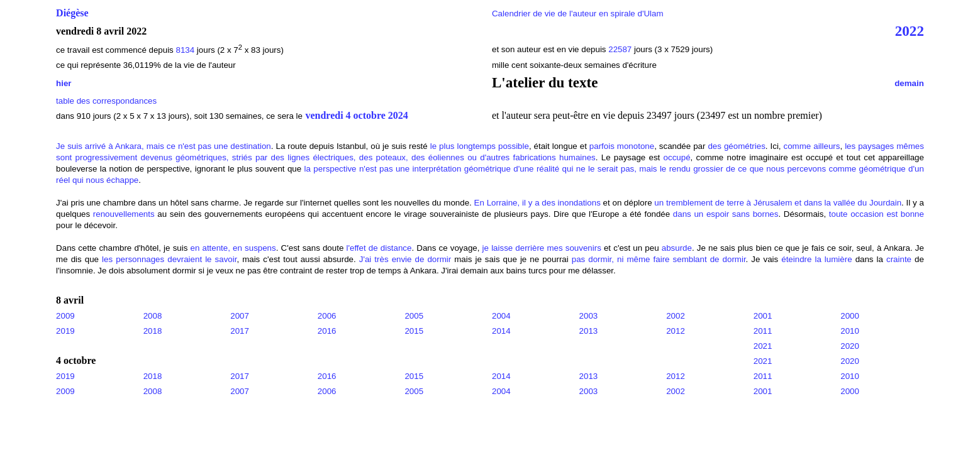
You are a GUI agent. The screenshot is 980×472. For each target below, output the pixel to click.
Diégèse (72, 13)
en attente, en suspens (233, 248)
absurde (677, 248)
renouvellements (124, 214)
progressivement (107, 157)
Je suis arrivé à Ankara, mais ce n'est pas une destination (164, 146)
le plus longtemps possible (480, 146)
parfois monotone (622, 146)
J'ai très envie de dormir (405, 259)
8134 (185, 50)
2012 (676, 331)
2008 (153, 316)
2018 (153, 331)
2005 (414, 316)
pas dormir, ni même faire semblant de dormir (659, 259)
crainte (899, 259)
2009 (65, 316)
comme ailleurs (812, 146)
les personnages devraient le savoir (169, 259)
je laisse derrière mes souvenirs (542, 248)
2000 (850, 316)
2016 (327, 331)
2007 (240, 316)
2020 (850, 346)
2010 (850, 331)
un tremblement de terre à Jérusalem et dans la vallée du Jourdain (778, 203)
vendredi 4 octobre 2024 (356, 115)
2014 (501, 331)
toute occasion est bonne (877, 214)
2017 (240, 331)
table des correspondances (106, 101)
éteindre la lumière (816, 259)
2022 (910, 31)
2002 (676, 316)
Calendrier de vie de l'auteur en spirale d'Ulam (578, 14)
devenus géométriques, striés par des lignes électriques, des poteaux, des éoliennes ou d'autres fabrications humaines (368, 157)
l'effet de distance (379, 248)
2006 (327, 316)
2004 (501, 316)
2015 (414, 331)
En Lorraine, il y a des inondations (537, 203)
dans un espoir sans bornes (726, 214)
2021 (763, 346)
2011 (763, 331)
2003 (589, 316)
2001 (763, 316)
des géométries (736, 146)
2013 (589, 331)
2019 (65, 331)
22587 (621, 49)
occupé (677, 157)
